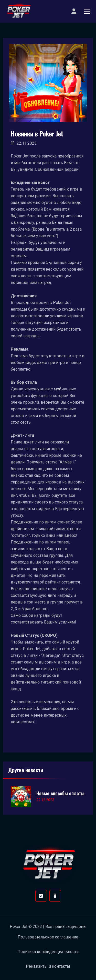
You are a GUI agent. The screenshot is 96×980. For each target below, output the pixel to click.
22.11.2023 (24, 143)
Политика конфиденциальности (48, 952)
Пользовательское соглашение (48, 937)
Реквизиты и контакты (48, 966)
